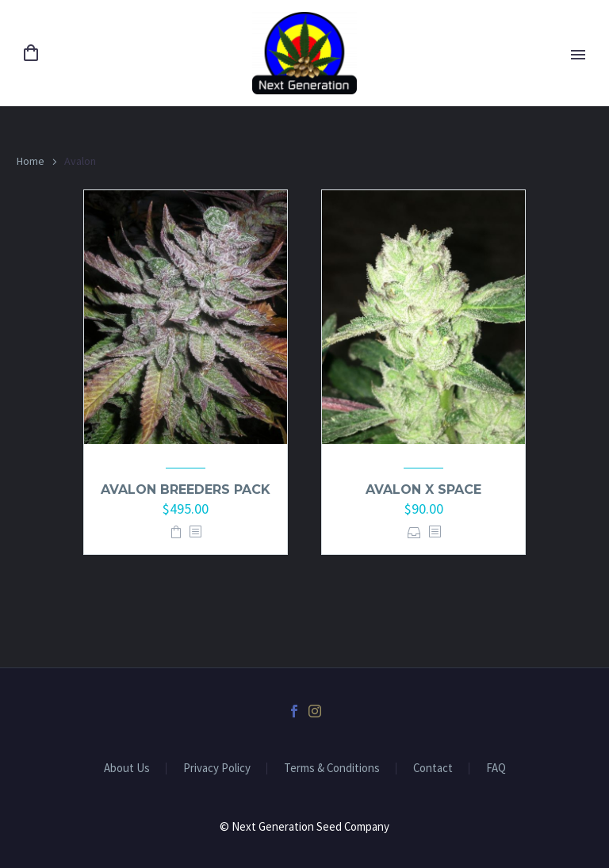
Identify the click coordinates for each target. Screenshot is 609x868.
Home (31, 161)
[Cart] (31, 54)
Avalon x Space (423, 489)
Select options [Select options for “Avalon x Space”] (414, 532)
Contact (433, 769)
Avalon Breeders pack (186, 489)
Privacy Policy (217, 769)
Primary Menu (578, 55)
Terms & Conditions (332, 769)
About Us (127, 769)
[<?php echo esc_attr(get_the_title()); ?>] (195, 532)
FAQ (496, 769)
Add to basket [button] (176, 532)
